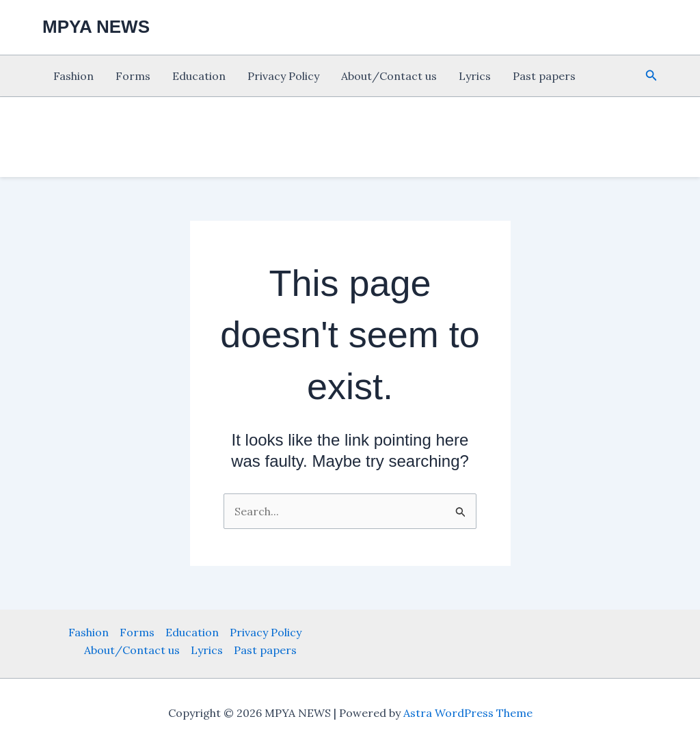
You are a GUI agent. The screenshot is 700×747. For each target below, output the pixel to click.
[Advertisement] (350, 135)
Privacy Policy (283, 76)
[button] (651, 76)
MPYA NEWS (96, 27)
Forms (133, 76)
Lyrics (475, 76)
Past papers (544, 76)
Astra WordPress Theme (468, 713)
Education (199, 76)
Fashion (73, 76)
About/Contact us (389, 76)
